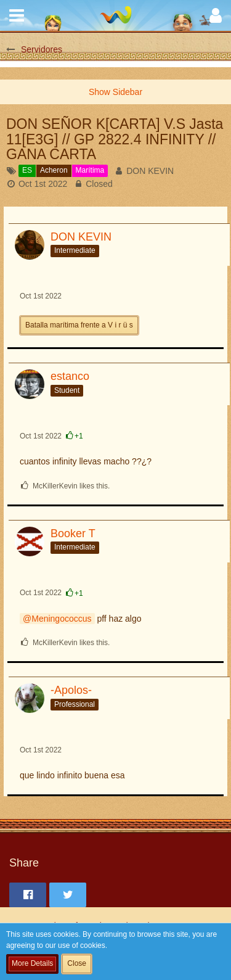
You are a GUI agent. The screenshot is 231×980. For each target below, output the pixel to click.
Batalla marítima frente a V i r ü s (79, 325)
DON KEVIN (150, 171)
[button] (17, 15)
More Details (32, 963)
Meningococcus (61, 619)
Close (77, 963)
